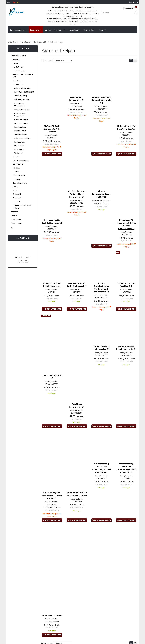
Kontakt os (13, 609)
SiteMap (13, 627)
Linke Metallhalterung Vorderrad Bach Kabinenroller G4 (77, 183)
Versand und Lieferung (17, 616)
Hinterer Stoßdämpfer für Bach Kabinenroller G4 (101, 97)
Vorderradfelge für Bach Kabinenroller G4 (126, 325)
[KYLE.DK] (16, 12)
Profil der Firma (15, 603)
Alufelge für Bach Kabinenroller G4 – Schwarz (52, 120)
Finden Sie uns (15, 611)
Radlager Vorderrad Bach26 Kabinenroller (77, 265)
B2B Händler (14, 629)
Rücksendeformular (16, 619)
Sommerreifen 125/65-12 (52, 348)
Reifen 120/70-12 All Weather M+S (126, 264)
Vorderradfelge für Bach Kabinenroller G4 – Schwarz (52, 454)
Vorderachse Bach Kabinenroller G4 (101, 323)
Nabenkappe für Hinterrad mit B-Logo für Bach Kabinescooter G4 (126, 207)
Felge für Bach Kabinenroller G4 (77, 94)
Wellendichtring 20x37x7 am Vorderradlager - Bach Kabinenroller (126, 431)
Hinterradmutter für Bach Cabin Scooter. (126, 120)
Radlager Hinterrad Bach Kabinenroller (52, 264)
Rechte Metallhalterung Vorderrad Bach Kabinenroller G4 (101, 267)
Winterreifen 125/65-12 (23, 257)
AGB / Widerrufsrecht (17, 624)
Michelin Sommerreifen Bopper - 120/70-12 (101, 182)
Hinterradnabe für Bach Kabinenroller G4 (52, 206)
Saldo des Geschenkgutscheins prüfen (20, 635)
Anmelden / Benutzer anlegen (20, 632)
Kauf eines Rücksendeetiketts (20, 621)
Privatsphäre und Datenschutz (20, 606)
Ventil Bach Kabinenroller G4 (77, 372)
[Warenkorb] (130, 8)
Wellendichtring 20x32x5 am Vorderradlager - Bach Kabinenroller (101, 431)
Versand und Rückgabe (18, 614)
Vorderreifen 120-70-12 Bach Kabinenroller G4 (77, 454)
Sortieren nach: (47, 60)
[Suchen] (136, 13)
